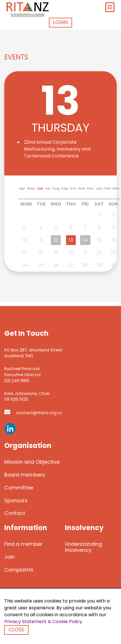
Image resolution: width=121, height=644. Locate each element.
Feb (108, 188)
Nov (82, 188)
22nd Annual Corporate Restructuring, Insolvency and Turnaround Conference (57, 149)
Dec (90, 188)
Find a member (23, 544)
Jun (40, 188)
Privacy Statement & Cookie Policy (43, 622)
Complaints (19, 570)
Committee (19, 488)
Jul (48, 188)
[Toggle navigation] (110, 7)
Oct (73, 188)
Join (9, 557)
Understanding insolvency (84, 547)
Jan (99, 188)
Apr (22, 188)
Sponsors (16, 501)
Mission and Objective (32, 462)
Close (16, 630)
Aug (56, 188)
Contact (15, 513)
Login (61, 22)
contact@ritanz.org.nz (33, 413)
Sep (65, 188)
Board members (25, 475)
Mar (116, 188)
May (31, 188)
